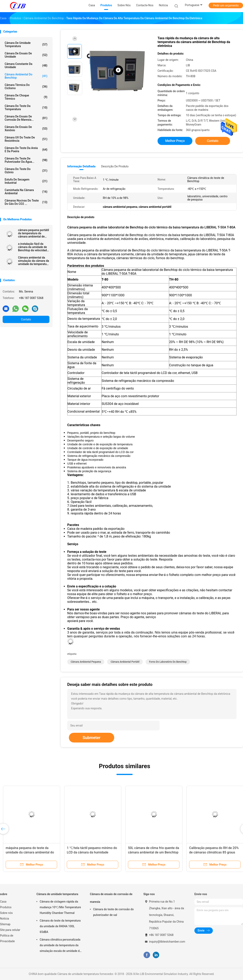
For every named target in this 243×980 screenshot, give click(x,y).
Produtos (6, 907)
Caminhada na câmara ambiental (26, 192)
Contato (26, 319)
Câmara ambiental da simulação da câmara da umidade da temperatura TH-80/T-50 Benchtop (34, 261)
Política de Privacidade (7, 938)
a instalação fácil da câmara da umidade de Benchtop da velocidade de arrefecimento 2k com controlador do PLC (33, 247)
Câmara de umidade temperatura (26, 44)
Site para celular (10, 930)
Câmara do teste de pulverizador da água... (26, 160)
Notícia (4, 919)
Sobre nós (6, 913)
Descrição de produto (115, 166)
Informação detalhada (81, 166)
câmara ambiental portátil (125, 662)
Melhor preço (175, 141)
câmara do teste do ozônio (26, 171)
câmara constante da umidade (26, 65)
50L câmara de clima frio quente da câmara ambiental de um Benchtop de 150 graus (153, 852)
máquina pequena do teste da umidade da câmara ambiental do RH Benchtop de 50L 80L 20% (30, 852)
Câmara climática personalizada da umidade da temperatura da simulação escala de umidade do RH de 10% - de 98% (60, 946)
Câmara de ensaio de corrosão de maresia (111, 898)
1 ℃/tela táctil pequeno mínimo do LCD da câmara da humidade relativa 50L (92, 852)
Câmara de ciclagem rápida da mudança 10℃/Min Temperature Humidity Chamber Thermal (60, 907)
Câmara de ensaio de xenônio (26, 129)
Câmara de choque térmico (26, 97)
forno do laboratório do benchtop (168, 662)
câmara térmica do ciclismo (26, 87)
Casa (3, 902)
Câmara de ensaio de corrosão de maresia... (26, 118)
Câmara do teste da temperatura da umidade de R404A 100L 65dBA (60, 926)
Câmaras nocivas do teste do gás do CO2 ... (26, 202)
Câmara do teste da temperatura (26, 108)
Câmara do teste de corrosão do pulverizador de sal (113, 912)
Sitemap (5, 924)
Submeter (92, 738)
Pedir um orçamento (226, 5)
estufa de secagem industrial (26, 181)
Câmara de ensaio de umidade (26, 55)
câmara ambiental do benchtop (26, 76)
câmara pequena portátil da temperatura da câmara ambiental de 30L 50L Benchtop (34, 233)
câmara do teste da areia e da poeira (26, 150)
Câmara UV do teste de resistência (26, 139)
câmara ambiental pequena (86, 662)
